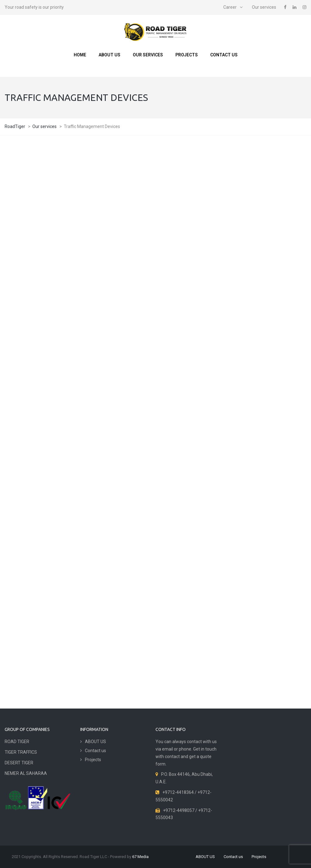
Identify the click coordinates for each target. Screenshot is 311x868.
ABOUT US (109, 55)
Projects (187, 55)
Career (230, 7)
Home (80, 55)
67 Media (140, 857)
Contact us (224, 55)
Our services (264, 7)
